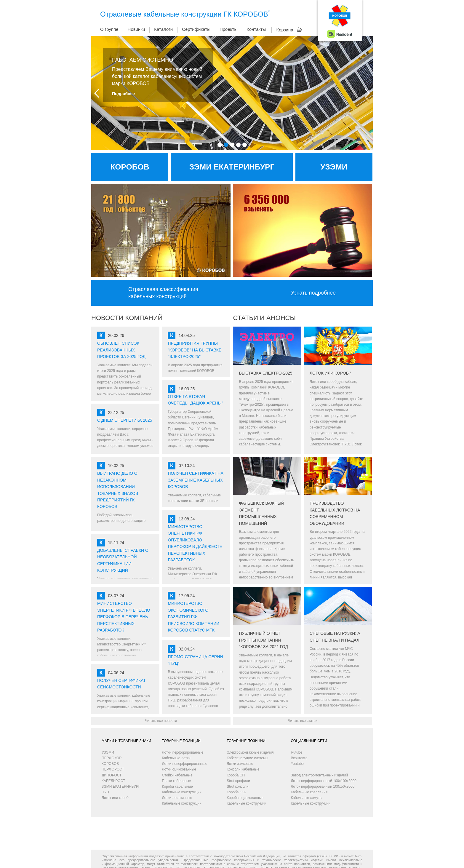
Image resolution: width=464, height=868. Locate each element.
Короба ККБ (236, 792)
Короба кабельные (177, 787)
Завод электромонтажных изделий (319, 775)
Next (367, 93)
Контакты (256, 29)
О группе (109, 29)
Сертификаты (196, 29)
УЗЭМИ (108, 752)
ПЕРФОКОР (112, 758)
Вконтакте (299, 758)
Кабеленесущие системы (247, 758)
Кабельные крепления (309, 792)
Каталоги (163, 29)
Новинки (136, 29)
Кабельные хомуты (306, 798)
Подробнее (123, 94)
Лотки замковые (240, 764)
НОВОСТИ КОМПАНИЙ (127, 318)
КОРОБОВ (110, 764)
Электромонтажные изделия (250, 752)
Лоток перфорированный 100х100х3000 (324, 781)
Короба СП (236, 775)
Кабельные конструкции (182, 792)
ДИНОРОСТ (112, 775)
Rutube (296, 752)
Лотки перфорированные (183, 752)
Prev (97, 93)
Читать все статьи (303, 721)
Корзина (289, 30)
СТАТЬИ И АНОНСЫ (264, 318)
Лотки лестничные (177, 798)
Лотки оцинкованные (179, 769)
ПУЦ (105, 792)
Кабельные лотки (176, 758)
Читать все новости (161, 721)
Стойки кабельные (177, 775)
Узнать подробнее (313, 293)
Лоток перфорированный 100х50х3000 (323, 787)
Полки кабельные (177, 781)
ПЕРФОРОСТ (113, 769)
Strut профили (238, 781)
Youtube (297, 764)
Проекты (228, 29)
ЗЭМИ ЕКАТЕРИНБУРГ (121, 787)
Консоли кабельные (243, 769)
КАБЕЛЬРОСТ (113, 781)
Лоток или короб (115, 798)
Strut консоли (238, 787)
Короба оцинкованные (245, 798)
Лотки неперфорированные (185, 764)
